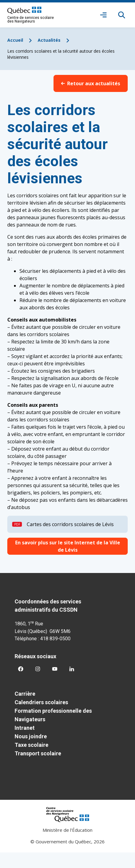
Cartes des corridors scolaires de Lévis (70, 524)
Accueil (15, 40)
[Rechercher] (122, 15)
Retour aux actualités (91, 83)
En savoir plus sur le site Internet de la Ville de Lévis (68, 546)
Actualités (49, 40)
